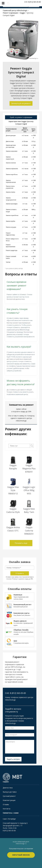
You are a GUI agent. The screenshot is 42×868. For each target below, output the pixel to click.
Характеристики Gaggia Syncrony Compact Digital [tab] (21, 123)
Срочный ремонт (9, 796)
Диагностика (8, 788)
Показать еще (21, 543)
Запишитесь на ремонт (21, 405)
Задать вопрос (13, 759)
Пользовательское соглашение (21, 849)
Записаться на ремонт (21, 103)
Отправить (20, 573)
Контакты (7, 809)
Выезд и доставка (10, 792)
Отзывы (6, 804)
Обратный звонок (21, 855)
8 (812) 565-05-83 (9, 831)
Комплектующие (9, 800)
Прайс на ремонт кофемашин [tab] (21, 117)
